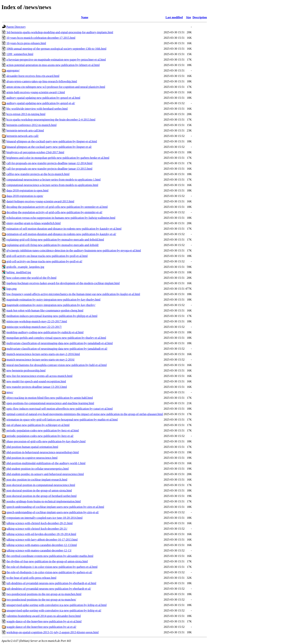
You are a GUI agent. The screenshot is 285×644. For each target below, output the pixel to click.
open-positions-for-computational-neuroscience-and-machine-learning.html (50, 403)
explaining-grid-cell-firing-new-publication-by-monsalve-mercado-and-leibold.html (55, 240)
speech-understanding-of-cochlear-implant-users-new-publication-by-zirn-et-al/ (53, 512)
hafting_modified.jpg (19, 272)
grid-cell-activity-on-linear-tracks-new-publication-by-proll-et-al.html (47, 256)
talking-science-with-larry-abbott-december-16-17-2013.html (42, 540)
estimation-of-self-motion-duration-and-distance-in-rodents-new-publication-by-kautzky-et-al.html (64, 229)
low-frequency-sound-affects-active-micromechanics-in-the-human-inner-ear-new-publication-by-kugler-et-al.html (73, 294)
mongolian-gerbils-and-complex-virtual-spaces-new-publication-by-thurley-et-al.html (56, 338)
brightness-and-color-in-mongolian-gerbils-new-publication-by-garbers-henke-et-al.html (58, 158)
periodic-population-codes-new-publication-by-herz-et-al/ (40, 436)
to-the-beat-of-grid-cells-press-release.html (31, 578)
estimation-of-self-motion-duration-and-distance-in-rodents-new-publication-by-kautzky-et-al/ (61, 234)
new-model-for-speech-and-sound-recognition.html (36, 381)
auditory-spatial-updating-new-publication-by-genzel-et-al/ (41, 103)
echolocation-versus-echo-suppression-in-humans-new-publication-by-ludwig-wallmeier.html (61, 218)
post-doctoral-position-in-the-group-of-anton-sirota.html (39, 490)
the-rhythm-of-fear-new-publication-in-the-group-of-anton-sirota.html (47, 561)
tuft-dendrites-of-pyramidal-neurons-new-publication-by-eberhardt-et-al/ (49, 589)
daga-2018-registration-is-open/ (25, 196)
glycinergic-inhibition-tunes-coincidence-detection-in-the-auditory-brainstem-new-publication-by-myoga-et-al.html (74, 250)
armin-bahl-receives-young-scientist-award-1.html (36, 92)
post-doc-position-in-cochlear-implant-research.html (37, 480)
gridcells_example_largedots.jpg (25, 267)
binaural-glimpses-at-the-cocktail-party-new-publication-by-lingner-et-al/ (49, 147)
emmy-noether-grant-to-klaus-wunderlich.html (34, 223)
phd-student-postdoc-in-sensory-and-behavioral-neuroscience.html (45, 474)
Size (189, 17)
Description (200, 17)
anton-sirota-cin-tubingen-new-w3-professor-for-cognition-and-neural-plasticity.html (56, 87)
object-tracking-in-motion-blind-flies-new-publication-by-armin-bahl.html (50, 398)
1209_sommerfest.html (20, 54)
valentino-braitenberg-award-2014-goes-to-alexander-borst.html (44, 616)
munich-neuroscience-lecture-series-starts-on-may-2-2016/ (41, 360)
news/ (10, 392)
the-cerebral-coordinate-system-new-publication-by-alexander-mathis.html (50, 556)
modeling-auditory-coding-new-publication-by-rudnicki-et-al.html (45, 332)
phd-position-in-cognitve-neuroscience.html (32, 458)
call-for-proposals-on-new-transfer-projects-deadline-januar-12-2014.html (49, 163)
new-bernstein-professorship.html (26, 370)
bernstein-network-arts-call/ (23, 136)
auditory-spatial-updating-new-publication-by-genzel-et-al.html (43, 98)
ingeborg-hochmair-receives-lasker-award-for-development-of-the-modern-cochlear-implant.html (63, 283)
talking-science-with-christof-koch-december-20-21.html (39, 523)
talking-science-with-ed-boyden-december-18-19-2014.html (41, 534)
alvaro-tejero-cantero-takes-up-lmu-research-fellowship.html (42, 81)
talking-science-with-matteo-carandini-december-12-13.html (42, 545)
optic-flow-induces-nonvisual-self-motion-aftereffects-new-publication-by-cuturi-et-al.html (60, 409)
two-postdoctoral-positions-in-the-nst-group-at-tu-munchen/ (41, 600)
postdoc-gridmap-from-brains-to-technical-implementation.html (44, 501)
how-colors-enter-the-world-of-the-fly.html (31, 278)
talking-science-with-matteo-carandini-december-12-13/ (39, 550)
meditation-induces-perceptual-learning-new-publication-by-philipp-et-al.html (52, 316)
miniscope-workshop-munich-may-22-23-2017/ (34, 327)
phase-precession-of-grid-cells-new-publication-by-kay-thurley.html (46, 441)
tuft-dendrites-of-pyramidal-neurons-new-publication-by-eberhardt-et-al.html (51, 583)
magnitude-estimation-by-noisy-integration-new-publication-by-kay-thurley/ (51, 305)
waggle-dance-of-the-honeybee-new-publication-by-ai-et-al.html (44, 621)
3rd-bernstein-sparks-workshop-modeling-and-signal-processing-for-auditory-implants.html (60, 32)
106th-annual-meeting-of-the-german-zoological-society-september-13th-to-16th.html (56, 49)
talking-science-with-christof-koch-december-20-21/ (37, 529)
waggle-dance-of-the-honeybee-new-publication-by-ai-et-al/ (41, 627)
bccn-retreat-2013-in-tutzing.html (26, 114)
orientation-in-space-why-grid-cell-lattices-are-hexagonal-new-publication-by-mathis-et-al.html (62, 420)
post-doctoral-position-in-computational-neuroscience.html (41, 485)
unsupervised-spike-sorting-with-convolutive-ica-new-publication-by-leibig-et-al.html (56, 605)
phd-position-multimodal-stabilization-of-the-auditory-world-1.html (46, 463)
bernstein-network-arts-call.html (25, 130)
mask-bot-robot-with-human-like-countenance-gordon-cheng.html (45, 310)
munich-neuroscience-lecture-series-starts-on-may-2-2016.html (43, 354)
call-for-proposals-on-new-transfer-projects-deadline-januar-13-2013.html (49, 169)
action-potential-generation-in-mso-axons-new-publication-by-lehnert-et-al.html (53, 65)
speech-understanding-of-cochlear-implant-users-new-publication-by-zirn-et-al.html (55, 507)
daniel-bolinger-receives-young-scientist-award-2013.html (40, 201)
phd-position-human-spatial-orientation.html (32, 447)
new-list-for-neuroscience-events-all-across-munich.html (39, 376)
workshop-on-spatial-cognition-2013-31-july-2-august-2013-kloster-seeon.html (53, 632)
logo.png (11, 289)
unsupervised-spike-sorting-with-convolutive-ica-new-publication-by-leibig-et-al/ (54, 610)
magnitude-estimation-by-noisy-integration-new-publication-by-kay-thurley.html (53, 300)
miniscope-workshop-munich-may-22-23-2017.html (37, 321)
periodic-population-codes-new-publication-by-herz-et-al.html (43, 430)
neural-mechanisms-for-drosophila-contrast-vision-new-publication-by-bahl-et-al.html (57, 365)
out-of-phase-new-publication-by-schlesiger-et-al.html (38, 425)
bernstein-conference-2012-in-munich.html (31, 125)
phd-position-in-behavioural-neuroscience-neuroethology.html (43, 452)
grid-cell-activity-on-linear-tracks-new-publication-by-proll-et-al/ (44, 261)
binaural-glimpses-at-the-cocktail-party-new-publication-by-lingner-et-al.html (52, 141)
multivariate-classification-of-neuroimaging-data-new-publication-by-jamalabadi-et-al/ (57, 349)
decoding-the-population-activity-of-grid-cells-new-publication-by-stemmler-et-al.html (57, 207)
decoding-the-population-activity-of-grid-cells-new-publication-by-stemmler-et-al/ (54, 212)
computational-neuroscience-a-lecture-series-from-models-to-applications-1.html (53, 180)
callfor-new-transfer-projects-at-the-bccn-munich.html (38, 174)
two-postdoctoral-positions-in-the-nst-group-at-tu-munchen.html (44, 594)
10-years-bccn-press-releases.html (26, 43)
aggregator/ (13, 70)
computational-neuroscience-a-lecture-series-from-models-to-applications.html (52, 185)
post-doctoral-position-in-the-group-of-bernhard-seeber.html (41, 496)
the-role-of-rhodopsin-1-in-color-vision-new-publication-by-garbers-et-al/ (49, 572)
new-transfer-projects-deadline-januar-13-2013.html (37, 387)
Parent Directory (16, 27)
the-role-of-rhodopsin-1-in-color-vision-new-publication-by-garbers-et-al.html (52, 567)
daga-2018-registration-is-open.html (27, 190)
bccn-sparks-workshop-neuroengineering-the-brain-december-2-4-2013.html (51, 120)
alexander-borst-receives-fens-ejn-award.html (33, 76)
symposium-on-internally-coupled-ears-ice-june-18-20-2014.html (44, 518)
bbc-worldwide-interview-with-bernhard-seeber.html (37, 109)
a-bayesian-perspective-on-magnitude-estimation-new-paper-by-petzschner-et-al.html (56, 60)
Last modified (174, 17)
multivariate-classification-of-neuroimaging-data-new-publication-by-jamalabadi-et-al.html (60, 343)
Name (85, 17)
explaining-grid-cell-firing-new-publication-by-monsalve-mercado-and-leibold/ (53, 245)
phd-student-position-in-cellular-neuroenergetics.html (38, 469)
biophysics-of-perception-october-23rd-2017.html (35, 152)
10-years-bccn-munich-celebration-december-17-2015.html (41, 38)
